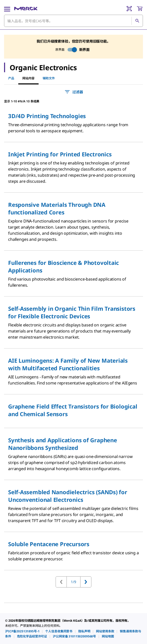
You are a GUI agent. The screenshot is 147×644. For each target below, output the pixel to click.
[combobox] (73, 21)
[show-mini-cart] (140, 9)
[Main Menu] (7, 9)
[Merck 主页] (26, 9)
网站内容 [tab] (28, 78)
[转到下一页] (86, 582)
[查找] (137, 21)
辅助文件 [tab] (49, 78)
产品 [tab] (11, 78)
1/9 (73, 582)
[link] (22, 631)
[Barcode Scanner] (129, 9)
